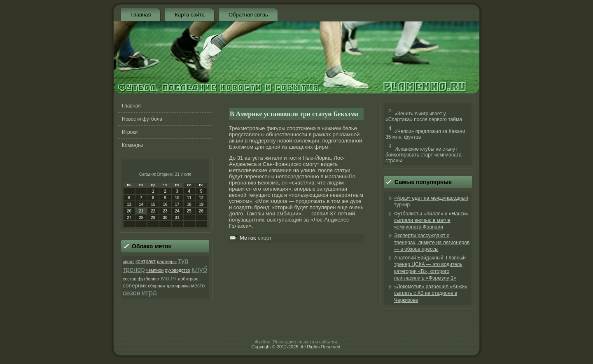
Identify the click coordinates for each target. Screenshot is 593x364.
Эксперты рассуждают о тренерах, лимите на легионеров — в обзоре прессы (432, 242)
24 (177, 211)
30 (165, 218)
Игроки (130, 132)
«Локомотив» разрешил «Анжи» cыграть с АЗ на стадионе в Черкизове (431, 293)
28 (141, 218)
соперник (135, 286)
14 (141, 204)
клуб (199, 269)
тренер (134, 269)
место (198, 286)
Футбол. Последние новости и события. (296, 342)
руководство (178, 270)
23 (165, 211)
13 (129, 204)
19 (201, 204)
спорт (128, 261)
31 (177, 218)
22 (153, 211)
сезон (132, 293)
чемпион (155, 270)
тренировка (178, 286)
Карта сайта (189, 15)
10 (177, 198)
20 (129, 211)
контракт (146, 261)
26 (201, 211)
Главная (141, 15)
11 (189, 198)
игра (149, 293)
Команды (132, 145)
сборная (156, 286)
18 (189, 204)
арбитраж (188, 279)
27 (129, 218)
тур (183, 261)
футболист (148, 279)
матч (169, 278)
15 (153, 204)
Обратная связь (248, 15)
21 (141, 211)
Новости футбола (142, 119)
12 (201, 198)
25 (189, 211)
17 (177, 204)
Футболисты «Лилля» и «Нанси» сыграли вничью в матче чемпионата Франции (431, 220)
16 (165, 204)
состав (130, 279)
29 (153, 218)
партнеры (167, 261)
